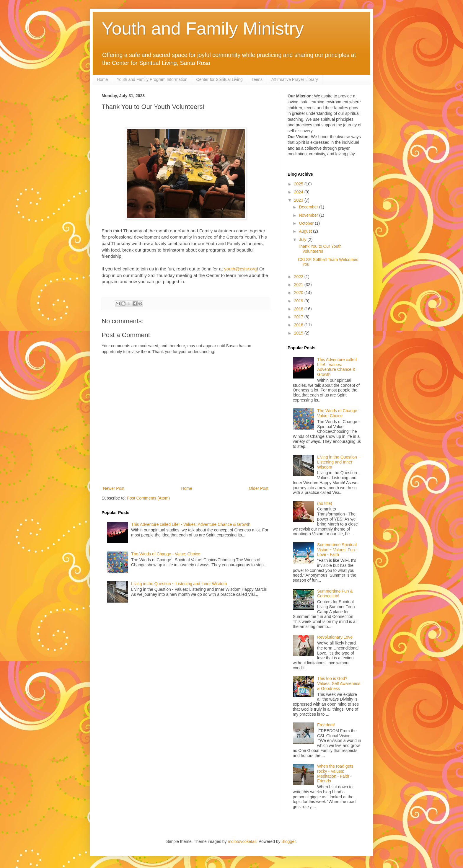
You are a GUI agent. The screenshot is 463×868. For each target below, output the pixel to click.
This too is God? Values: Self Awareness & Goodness (339, 683)
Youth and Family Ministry (203, 28)
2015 (299, 333)
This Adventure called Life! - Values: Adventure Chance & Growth (191, 524)
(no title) (325, 503)
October (307, 223)
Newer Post (114, 488)
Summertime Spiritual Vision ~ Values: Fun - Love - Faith (337, 550)
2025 (299, 184)
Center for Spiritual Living (220, 79)
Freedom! (326, 725)
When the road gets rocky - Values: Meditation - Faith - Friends (335, 774)
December (309, 207)
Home (102, 79)
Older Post (259, 488)
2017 (299, 317)
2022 (299, 277)
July (303, 239)
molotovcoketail (242, 841)
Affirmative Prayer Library (295, 79)
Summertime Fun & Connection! (335, 594)
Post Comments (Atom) (148, 498)
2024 (299, 192)
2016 (299, 325)
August (306, 231)
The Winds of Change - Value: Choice (166, 554)
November (309, 215)
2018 (299, 309)
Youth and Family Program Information (152, 79)
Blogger (289, 841)
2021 (299, 285)
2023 (299, 200)
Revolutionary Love (335, 637)
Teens (257, 79)
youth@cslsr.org (241, 269)
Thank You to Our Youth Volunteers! (320, 249)
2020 (299, 293)
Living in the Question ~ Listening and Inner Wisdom (179, 584)
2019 (299, 301)
